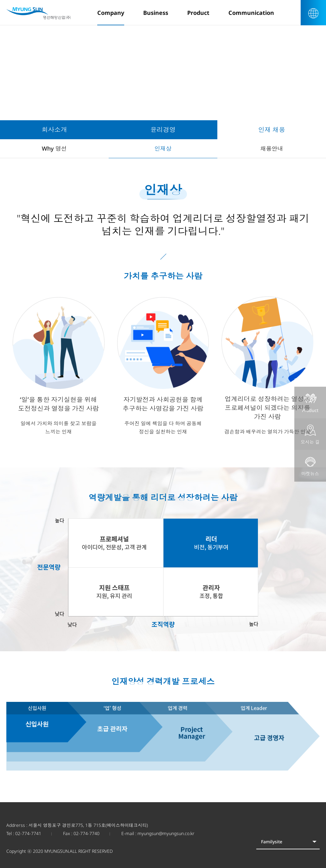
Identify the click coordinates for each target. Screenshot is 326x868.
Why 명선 (54, 148)
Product (310, 403)
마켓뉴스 (310, 466)
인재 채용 (272, 130)
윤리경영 (163, 130)
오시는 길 (310, 435)
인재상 (163, 148)
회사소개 (54, 130)
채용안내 (272, 148)
